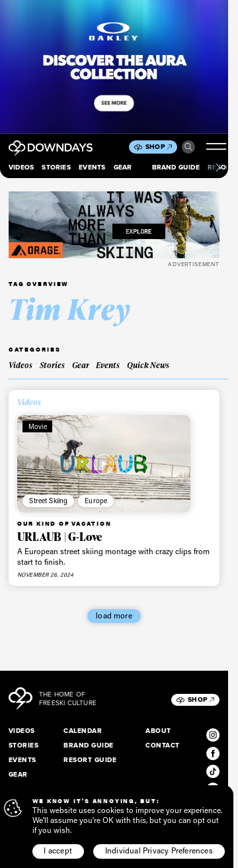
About (158, 731)
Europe (96, 501)
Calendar (83, 731)
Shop (159, 147)
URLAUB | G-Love (60, 537)
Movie (38, 426)
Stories (56, 167)
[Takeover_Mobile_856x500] (114, 67)
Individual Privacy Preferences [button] (159, 850)
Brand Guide (176, 167)
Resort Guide (90, 760)
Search (188, 147)
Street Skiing (48, 501)
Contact (162, 745)
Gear (123, 167)
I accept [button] (58, 850)
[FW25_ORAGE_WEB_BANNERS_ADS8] (114, 224)
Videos (21, 167)
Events (92, 167)
